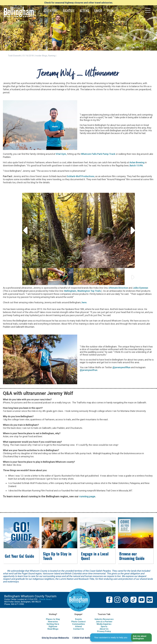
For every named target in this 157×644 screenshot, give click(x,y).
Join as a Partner (104, 622)
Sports (104, 626)
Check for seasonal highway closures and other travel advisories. (79, 3)
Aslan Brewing (137, 162)
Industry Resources (104, 619)
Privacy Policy (104, 631)
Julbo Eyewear (140, 288)
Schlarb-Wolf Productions (81, 176)
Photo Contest (78, 622)
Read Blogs (53, 629)
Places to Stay (53, 619)
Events (78, 619)
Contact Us (78, 629)
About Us (104, 629)
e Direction (122, 288)
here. (85, 302)
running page (87, 496)
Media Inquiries (104, 624)
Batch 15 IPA (136, 165)
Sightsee (53, 626)
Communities (78, 624)
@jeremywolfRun (121, 367)
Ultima (112, 288)
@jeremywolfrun (89, 370)
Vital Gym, (61, 154)
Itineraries (53, 622)
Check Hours (45, 599)
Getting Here (53, 624)
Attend (78, 626)
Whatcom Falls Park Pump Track (98, 154)
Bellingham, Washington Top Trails (83, 291)
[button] (141, 638)
